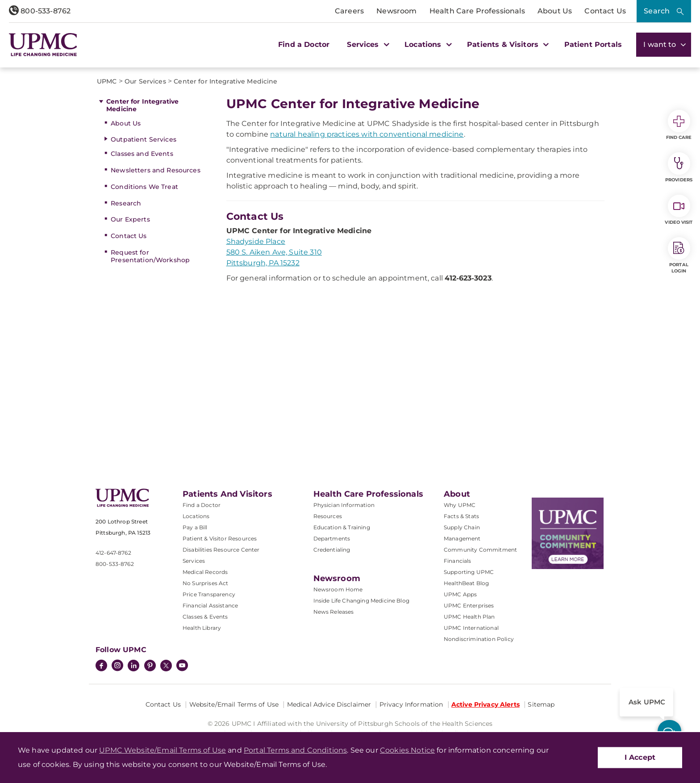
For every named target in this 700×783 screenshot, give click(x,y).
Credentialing (332, 550)
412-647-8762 (113, 553)
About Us (555, 11)
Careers (349, 11)
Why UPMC (460, 505)
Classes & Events (205, 617)
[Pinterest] (150, 666)
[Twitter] (166, 666)
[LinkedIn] (133, 666)
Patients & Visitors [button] (507, 44)
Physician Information (344, 505)
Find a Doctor (304, 44)
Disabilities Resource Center (221, 550)
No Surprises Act (206, 583)
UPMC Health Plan (469, 617)
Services (194, 561)
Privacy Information (411, 704)
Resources (328, 516)
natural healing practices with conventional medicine (367, 134)
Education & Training (342, 527)
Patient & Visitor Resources (220, 538)
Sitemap (541, 704)
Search (657, 11)
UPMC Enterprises (469, 605)
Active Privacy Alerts (485, 704)
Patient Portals (593, 44)
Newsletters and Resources (156, 170)
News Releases (334, 612)
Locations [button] (427, 44)
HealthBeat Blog (466, 583)
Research (126, 203)
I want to (664, 44)
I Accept (640, 757)
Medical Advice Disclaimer (329, 704)
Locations (196, 516)
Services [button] (367, 44)
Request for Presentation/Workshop (150, 256)
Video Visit (679, 210)
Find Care (679, 125)
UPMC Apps (460, 594)
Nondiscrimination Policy (479, 639)
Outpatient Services (144, 139)
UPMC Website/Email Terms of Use (162, 750)
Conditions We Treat (144, 187)
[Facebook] (101, 666)
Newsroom (396, 11)
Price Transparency (209, 594)
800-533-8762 (40, 11)
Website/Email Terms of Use (234, 704)
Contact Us (605, 11)
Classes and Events (142, 154)
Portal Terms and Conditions (295, 750)
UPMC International (471, 628)
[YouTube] (182, 666)
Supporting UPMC (469, 572)
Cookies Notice (407, 750)
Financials (458, 561)
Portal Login (679, 255)
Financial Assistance (210, 605)
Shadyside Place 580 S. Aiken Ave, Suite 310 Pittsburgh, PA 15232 (274, 252)
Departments (332, 538)
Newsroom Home (338, 589)
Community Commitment (480, 550)
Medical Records (205, 572)
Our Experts (130, 219)
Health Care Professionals (477, 11)
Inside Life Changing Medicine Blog (361, 601)
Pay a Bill (195, 527)
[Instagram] (117, 666)
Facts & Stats (461, 516)
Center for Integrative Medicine (142, 105)
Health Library (202, 628)
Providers (679, 167)
